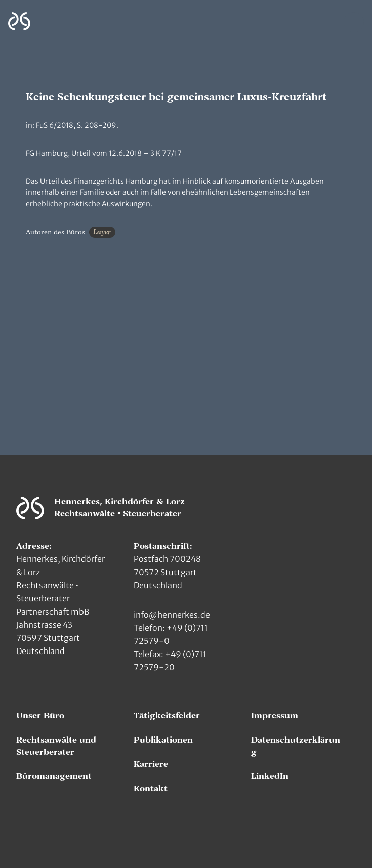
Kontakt (151, 789)
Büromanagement (54, 776)
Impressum (275, 716)
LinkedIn (270, 776)
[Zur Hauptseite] (19, 21)
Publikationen (163, 740)
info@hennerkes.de (172, 615)
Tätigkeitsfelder (167, 716)
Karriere (151, 764)
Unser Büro (40, 716)
